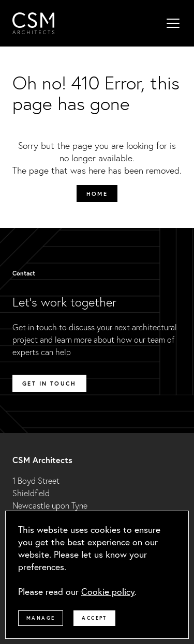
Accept (94, 618)
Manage (41, 618)
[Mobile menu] (173, 23)
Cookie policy (108, 592)
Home (97, 194)
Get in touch (49, 383)
